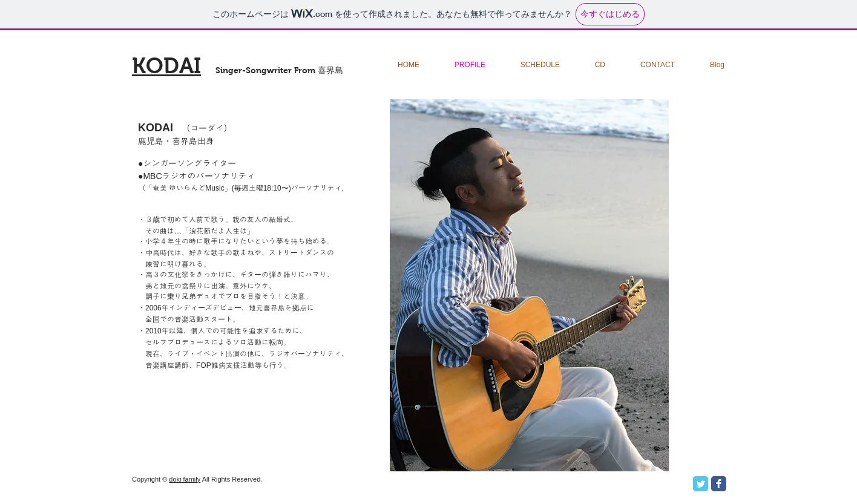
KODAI (166, 66)
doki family (185, 479)
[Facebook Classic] (719, 484)
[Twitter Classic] (701, 484)
